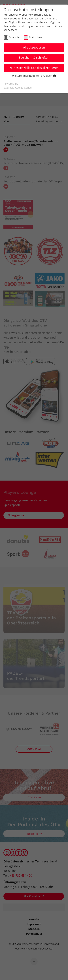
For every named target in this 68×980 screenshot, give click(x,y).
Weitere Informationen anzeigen (34, 76)
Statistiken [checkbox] (35, 37)
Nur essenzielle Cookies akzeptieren (34, 68)
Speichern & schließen (34, 58)
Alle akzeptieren (34, 47)
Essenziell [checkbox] (15, 37)
